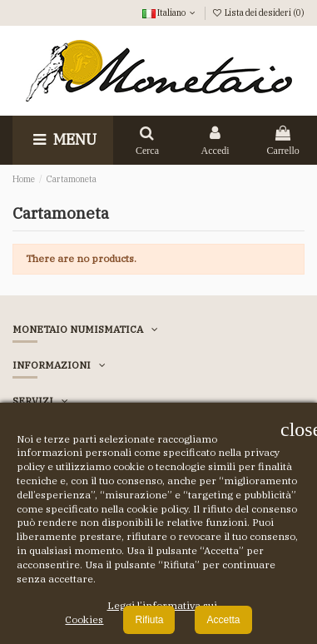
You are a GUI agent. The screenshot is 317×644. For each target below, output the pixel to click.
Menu (63, 139)
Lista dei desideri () (258, 12)
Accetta (223, 620)
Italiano (170, 12)
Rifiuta (149, 620)
